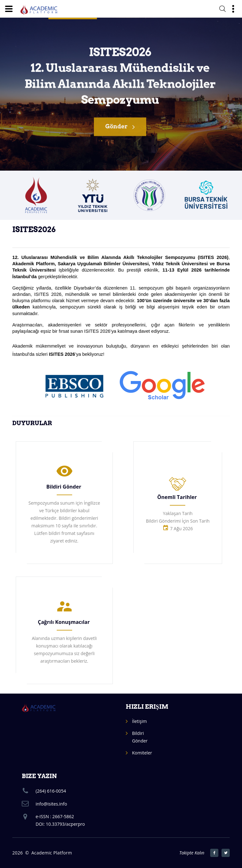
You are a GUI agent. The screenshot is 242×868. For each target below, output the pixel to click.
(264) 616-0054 (51, 791)
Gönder (120, 131)
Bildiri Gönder (64, 487)
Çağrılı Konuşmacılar (64, 622)
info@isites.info (51, 804)
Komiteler (142, 753)
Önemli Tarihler (177, 497)
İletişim (139, 721)
